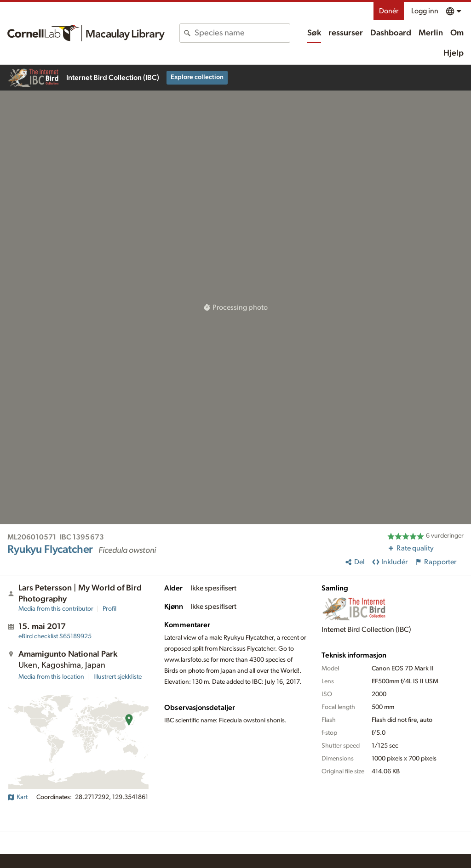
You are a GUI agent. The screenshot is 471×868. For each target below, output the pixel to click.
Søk (314, 33)
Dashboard (391, 33)
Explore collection (197, 77)
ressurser (346, 33)
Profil (109, 609)
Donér (389, 11)
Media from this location (51, 677)
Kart (17, 797)
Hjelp (454, 53)
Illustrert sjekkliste (118, 677)
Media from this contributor (56, 609)
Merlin (431, 33)
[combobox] (242, 33)
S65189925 (55, 636)
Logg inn (425, 11)
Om (457, 33)
